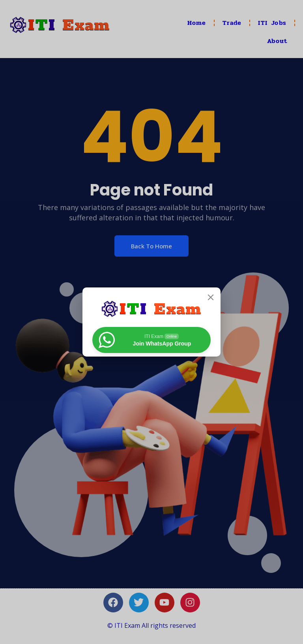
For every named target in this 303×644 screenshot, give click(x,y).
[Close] (211, 297)
